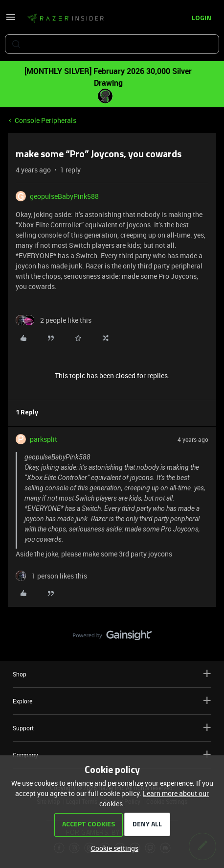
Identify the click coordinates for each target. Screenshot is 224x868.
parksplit (44, 439)
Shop (112, 674)
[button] (11, 20)
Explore (112, 701)
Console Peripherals (45, 120)
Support (112, 728)
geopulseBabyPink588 (64, 196)
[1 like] (51, 576)
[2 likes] (54, 320)
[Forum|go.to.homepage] (66, 19)
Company (112, 755)
